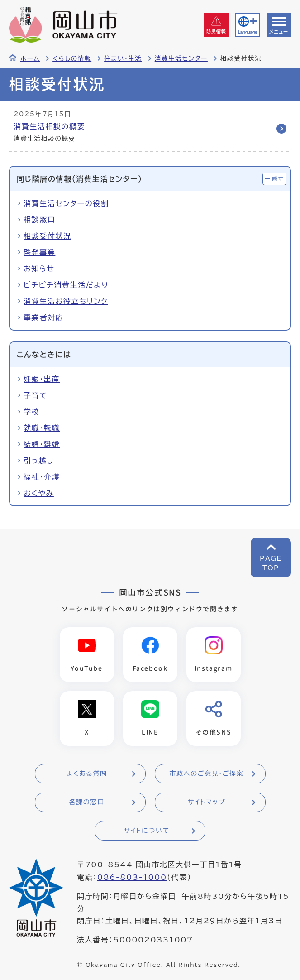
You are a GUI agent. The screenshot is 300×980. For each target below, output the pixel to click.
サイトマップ (207, 802)
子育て (35, 395)
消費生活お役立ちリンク (66, 301)
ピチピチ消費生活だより (66, 285)
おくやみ (39, 493)
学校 (31, 412)
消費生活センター (181, 58)
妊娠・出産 (42, 379)
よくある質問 (86, 773)
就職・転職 (42, 428)
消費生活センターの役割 (66, 203)
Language (248, 32)
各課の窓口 (87, 802)
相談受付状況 (48, 236)
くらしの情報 (72, 58)
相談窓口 (39, 220)
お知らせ (39, 269)
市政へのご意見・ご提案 (207, 773)
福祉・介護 (42, 477)
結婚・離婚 (42, 444)
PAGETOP (271, 563)
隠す (278, 179)
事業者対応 (43, 317)
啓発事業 (39, 252)
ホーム (30, 58)
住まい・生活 (123, 58)
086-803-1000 (132, 877)
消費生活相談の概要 (49, 126)
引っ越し (38, 461)
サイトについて (146, 831)
